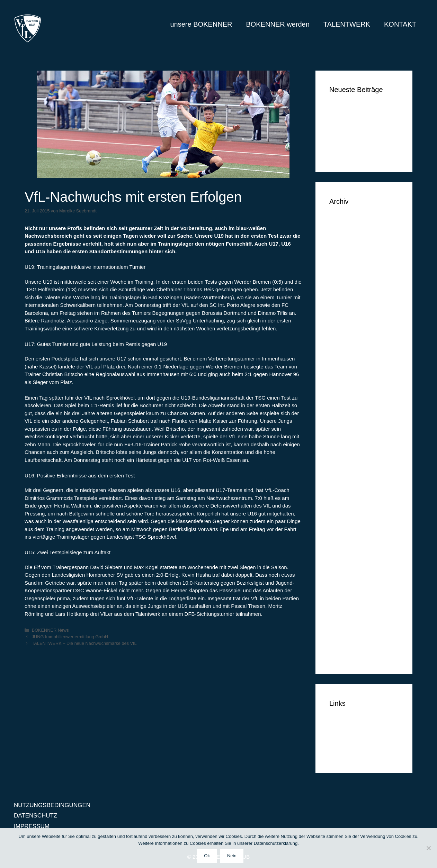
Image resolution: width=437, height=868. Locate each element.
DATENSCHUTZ (351, 743)
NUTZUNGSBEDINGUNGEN (52, 805)
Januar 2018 (346, 274)
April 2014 (343, 633)
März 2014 (343, 643)
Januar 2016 (346, 411)
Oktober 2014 (347, 569)
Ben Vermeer (346, 109)
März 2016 (343, 390)
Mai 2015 (341, 496)
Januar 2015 (346, 538)
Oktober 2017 (347, 285)
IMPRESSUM (347, 753)
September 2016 (351, 337)
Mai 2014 (341, 622)
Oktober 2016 (347, 327)
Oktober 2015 (347, 443)
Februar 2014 (347, 654)
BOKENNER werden (278, 24)
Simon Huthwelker (353, 141)
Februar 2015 (347, 527)
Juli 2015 (341, 474)
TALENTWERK (347, 24)
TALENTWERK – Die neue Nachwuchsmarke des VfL (84, 643)
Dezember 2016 (350, 306)
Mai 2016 (341, 369)
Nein (232, 856)
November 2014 (350, 559)
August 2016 (346, 348)
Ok (207, 856)
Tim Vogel (342, 120)
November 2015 (350, 432)
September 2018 (351, 221)
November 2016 (350, 316)
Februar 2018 (347, 263)
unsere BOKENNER (201, 24)
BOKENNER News (50, 630)
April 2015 (343, 506)
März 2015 (343, 517)
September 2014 (351, 580)
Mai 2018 (341, 253)
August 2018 (346, 232)
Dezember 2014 (350, 548)
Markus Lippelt (349, 131)
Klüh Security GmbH (356, 152)
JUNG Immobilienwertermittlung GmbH (70, 637)
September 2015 (351, 453)
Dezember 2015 (350, 422)
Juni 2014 (342, 611)
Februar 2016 (347, 400)
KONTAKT (400, 24)
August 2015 (346, 464)
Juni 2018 (342, 242)
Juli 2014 (341, 601)
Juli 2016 (341, 358)
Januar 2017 (346, 295)
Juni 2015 (342, 485)
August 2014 (346, 590)
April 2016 (343, 379)
